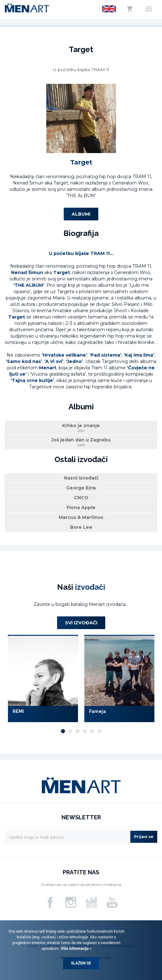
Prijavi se (144, 837)
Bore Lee (81, 527)
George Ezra (81, 488)
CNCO (81, 498)
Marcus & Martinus (81, 517)
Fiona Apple (81, 507)
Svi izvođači (81, 623)
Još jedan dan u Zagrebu (81, 442)
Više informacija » (76, 949)
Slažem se (81, 963)
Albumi (81, 214)
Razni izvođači (81, 478)
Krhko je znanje (81, 428)
